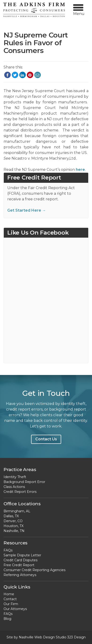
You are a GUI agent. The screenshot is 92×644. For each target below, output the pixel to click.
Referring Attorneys (20, 575)
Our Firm (11, 604)
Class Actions (14, 487)
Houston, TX (14, 526)
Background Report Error (24, 482)
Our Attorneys (15, 609)
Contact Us (46, 439)
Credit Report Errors (20, 492)
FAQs (8, 550)
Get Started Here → (27, 210)
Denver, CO (13, 521)
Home (9, 594)
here (80, 170)
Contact (10, 599)
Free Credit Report (19, 565)
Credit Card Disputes (20, 560)
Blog (7, 619)
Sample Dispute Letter (22, 555)
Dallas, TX (11, 516)
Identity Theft (15, 477)
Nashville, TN (14, 531)
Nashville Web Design (37, 637)
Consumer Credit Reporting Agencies (34, 570)
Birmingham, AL (17, 511)
